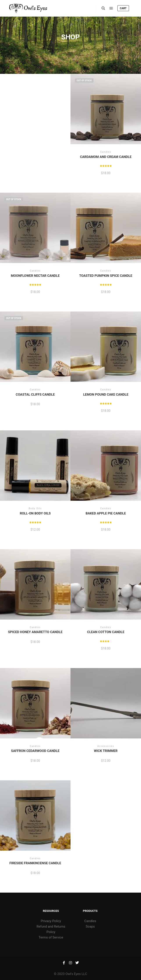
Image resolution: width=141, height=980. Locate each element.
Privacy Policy (51, 921)
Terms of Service (51, 937)
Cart (123, 8)
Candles (90, 921)
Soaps (90, 926)
